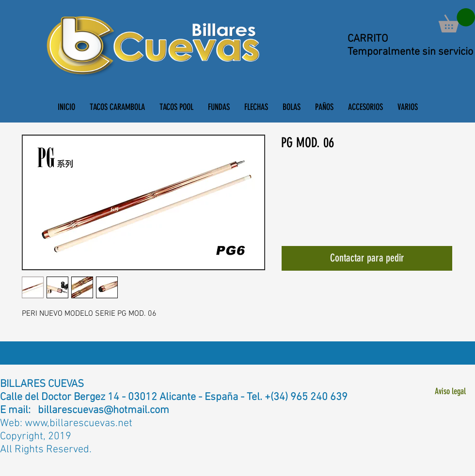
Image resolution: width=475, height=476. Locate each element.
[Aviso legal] (450, 392)
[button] (457, 20)
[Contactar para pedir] (367, 258)
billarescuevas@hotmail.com (103, 410)
